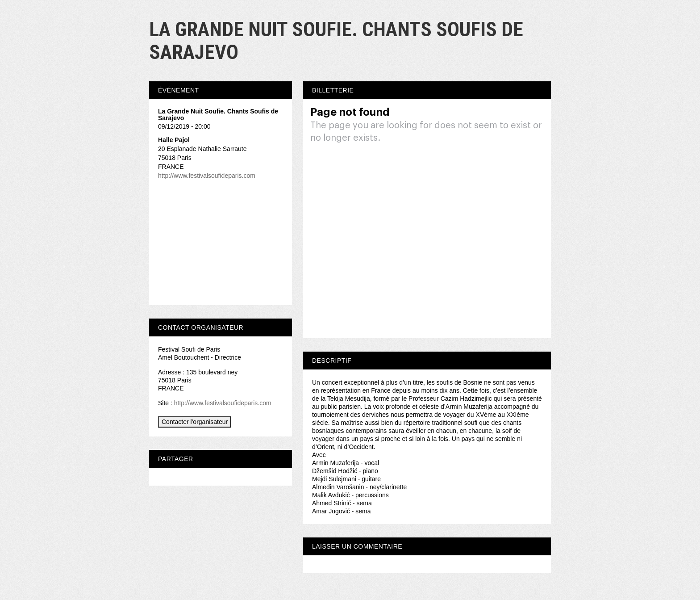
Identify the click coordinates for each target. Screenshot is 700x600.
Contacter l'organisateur (195, 422)
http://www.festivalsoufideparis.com (207, 176)
